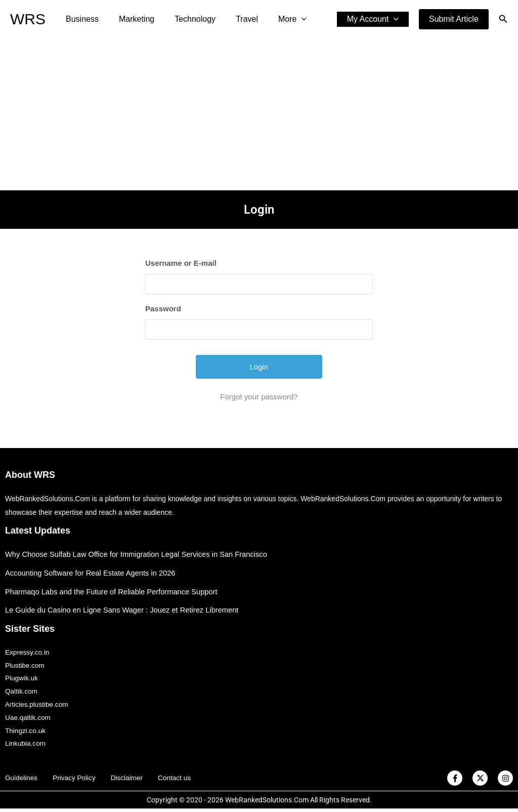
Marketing (131, 19)
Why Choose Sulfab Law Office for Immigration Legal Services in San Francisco (139, 554)
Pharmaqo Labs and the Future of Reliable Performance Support (114, 592)
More (274, 19)
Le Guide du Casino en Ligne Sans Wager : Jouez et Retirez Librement (124, 610)
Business (80, 19)
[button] (454, 19)
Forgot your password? (259, 397)
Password (163, 309)
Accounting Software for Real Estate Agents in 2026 (92, 573)
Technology (185, 19)
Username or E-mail (181, 263)
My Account (375, 19)
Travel (233, 19)
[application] (283, 19)
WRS (28, 19)
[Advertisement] (259, 114)
